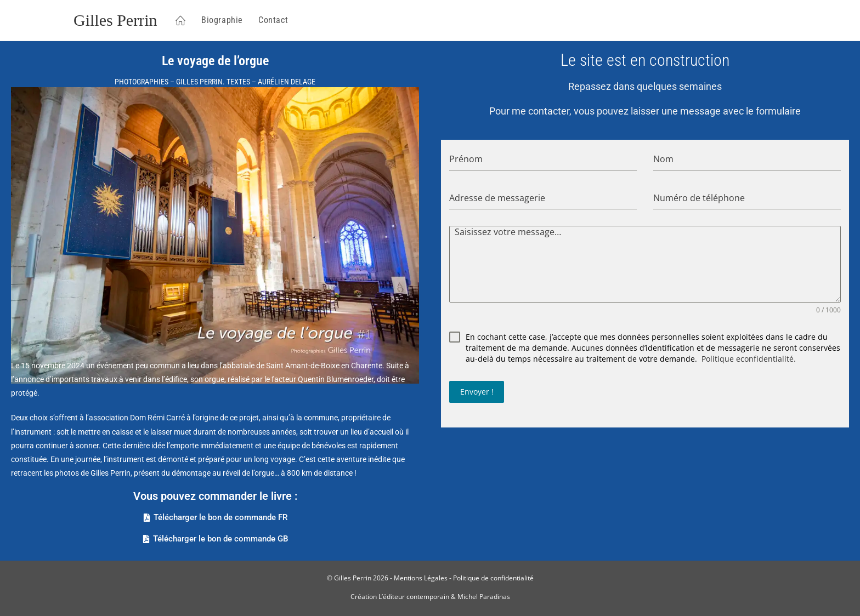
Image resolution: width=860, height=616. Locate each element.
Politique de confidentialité (493, 578)
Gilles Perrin (115, 20)
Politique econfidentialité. (749, 359)
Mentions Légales (421, 578)
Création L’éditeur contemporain (400, 597)
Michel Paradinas (484, 597)
